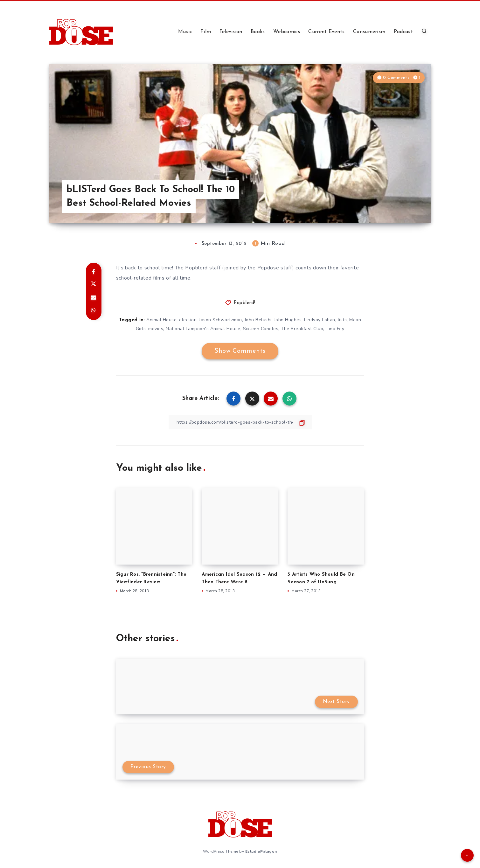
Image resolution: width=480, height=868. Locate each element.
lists (342, 320)
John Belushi (258, 320)
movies (156, 329)
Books (258, 32)
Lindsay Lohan (320, 320)
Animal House (161, 320)
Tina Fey (335, 329)
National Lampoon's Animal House (203, 329)
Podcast (403, 32)
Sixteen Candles (261, 329)
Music (185, 32)
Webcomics (287, 32)
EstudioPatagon (261, 851)
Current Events (326, 32)
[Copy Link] (240, 422)
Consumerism (369, 32)
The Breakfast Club (302, 329)
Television (231, 32)
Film (206, 32)
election (188, 320)
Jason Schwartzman (221, 320)
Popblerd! (245, 303)
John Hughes (288, 320)
